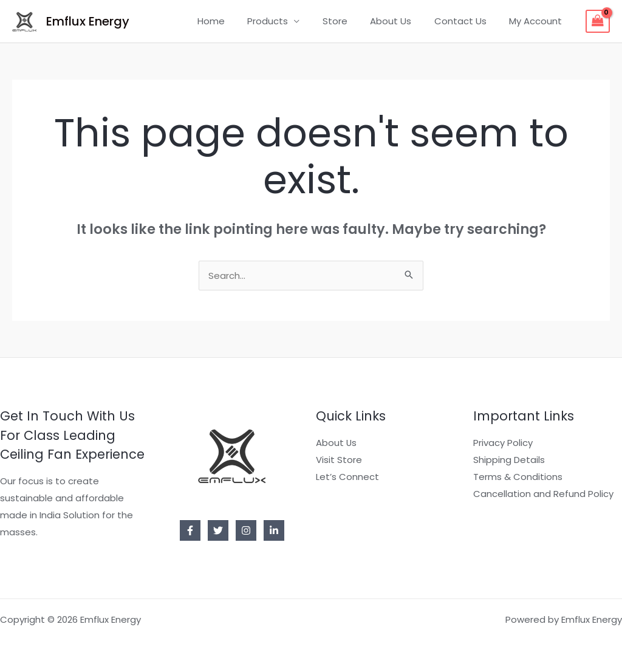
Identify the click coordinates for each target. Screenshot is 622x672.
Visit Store (339, 460)
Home (236, 21)
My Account (538, 21)
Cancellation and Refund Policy (543, 494)
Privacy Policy (503, 443)
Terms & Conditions (518, 477)
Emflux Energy (88, 21)
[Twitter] (218, 530)
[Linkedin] (274, 530)
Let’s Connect (347, 477)
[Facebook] (190, 530)
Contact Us (467, 21)
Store (351, 21)
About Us (402, 21)
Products (288, 21)
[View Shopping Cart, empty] (598, 21)
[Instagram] (246, 530)
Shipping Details (509, 460)
